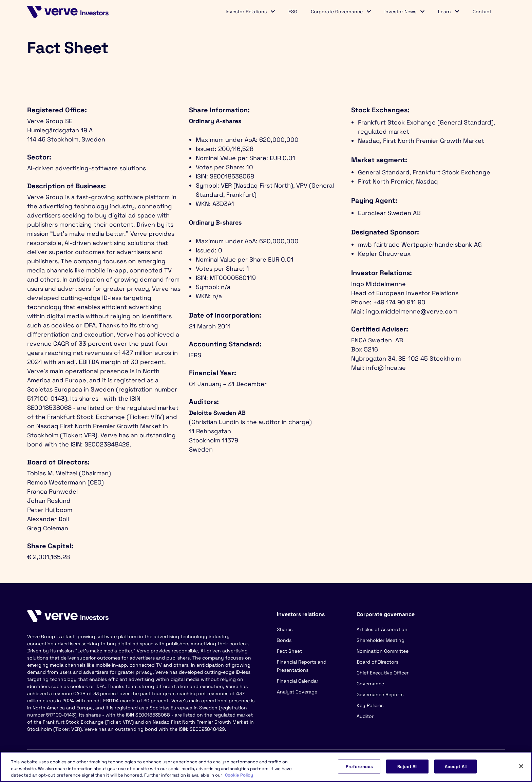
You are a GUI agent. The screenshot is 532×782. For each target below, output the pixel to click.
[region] (266, 767)
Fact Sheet (289, 651)
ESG (293, 12)
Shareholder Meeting (381, 640)
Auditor (365, 716)
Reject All (407, 766)
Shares (285, 629)
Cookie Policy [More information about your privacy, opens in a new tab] (239, 775)
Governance (370, 684)
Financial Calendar (298, 681)
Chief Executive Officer (383, 673)
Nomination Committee (383, 651)
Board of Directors (377, 662)
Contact (482, 12)
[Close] (521, 766)
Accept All (456, 766)
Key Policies (370, 705)
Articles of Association (382, 629)
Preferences (359, 766)
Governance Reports (380, 694)
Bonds (284, 640)
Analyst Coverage (297, 692)
